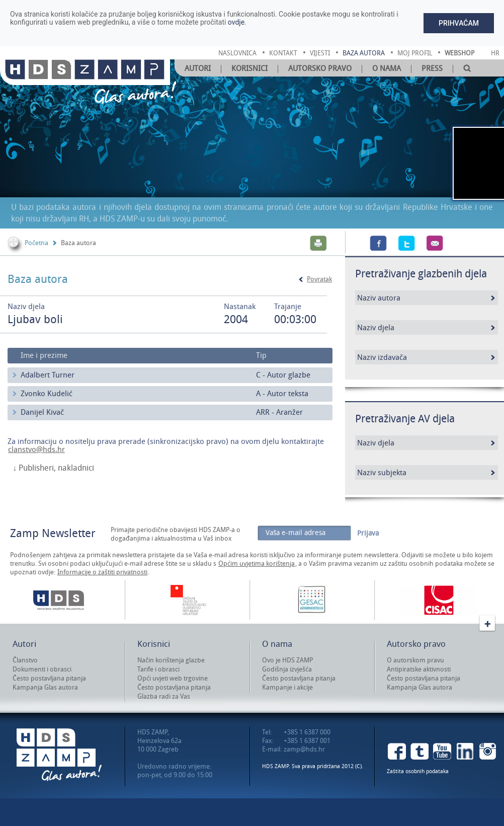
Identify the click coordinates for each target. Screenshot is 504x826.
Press (432, 68)
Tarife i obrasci (158, 669)
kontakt (283, 53)
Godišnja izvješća (287, 669)
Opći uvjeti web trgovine (173, 678)
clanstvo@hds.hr (36, 449)
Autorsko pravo (320, 68)
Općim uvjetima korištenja (257, 564)
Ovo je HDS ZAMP (287, 660)
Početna (36, 243)
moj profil (415, 53)
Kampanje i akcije (287, 687)
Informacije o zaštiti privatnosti (102, 572)
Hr (495, 53)
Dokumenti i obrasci (42, 669)
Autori (198, 68)
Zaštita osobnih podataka (418, 771)
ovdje (236, 22)
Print (318, 243)
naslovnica (237, 53)
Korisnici (249, 68)
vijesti (320, 53)
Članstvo (25, 660)
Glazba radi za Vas (164, 696)
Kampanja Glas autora (45, 687)
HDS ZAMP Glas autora (59, 755)
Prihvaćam (459, 23)
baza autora (364, 53)
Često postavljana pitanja (49, 678)
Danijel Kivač (42, 412)
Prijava (368, 533)
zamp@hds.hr (304, 749)
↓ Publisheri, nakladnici (53, 468)
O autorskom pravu (415, 660)
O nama (387, 68)
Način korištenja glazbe (171, 660)
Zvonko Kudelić (47, 394)
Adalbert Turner (48, 375)
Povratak (319, 279)
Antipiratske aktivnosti (419, 669)
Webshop (459, 53)
